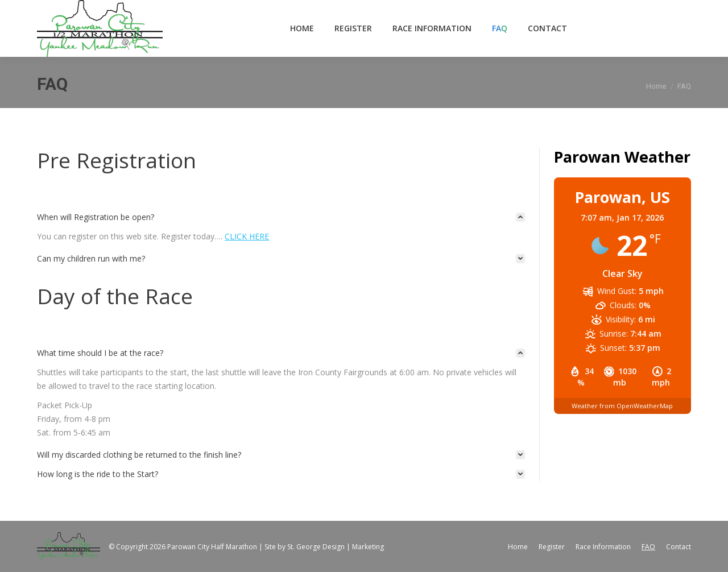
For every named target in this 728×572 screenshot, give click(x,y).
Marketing (368, 547)
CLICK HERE (247, 236)
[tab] (281, 217)
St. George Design (316, 547)
